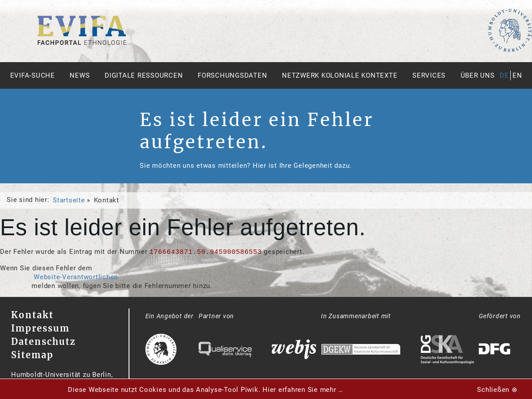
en (517, 75)
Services (429, 75)
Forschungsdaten (232, 75)
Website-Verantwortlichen (76, 277)
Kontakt (32, 315)
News (80, 75)
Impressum (40, 328)
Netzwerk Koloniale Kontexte (340, 75)
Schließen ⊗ (497, 390)
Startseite (69, 200)
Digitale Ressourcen (144, 75)
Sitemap (32, 355)
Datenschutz (43, 342)
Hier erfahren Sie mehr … (303, 390)
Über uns (478, 75)
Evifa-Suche (33, 75)
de (504, 75)
